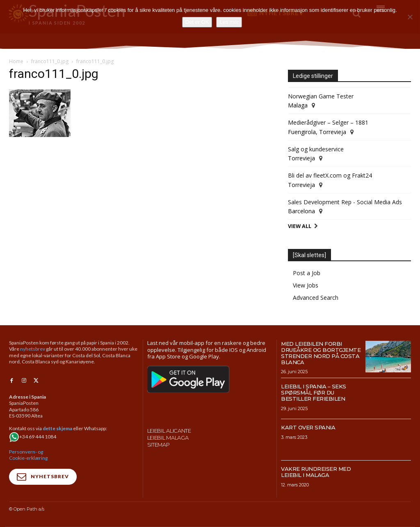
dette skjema (57, 428)
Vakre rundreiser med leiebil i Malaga (316, 472)
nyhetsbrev (33, 349)
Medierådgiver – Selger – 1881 (328, 122)
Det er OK (197, 22)
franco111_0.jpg (50, 61)
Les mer (229, 22)
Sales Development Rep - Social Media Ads (345, 202)
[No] (410, 17)
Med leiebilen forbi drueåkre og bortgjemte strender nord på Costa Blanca (321, 353)
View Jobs (306, 285)
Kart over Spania (308, 427)
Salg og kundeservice (316, 149)
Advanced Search (316, 298)
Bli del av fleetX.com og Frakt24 (330, 175)
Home (16, 61)
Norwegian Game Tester (321, 96)
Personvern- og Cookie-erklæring (28, 454)
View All (300, 226)
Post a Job (307, 273)
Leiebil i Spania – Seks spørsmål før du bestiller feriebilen (314, 392)
